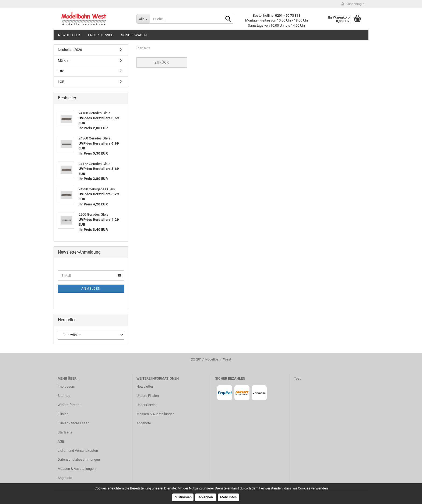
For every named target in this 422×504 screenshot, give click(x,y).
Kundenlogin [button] (353, 4)
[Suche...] (143, 19)
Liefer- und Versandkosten (78, 451)
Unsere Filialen (148, 396)
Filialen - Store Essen (73, 423)
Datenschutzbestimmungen (79, 459)
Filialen (63, 414)
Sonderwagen (134, 35)
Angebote (65, 478)
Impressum (66, 386)
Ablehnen (206, 497)
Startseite (65, 432)
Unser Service (101, 35)
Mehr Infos (228, 497)
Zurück (162, 62)
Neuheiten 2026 (70, 50)
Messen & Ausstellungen (77, 469)
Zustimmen (183, 497)
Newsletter (69, 35)
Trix (61, 71)
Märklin (64, 60)
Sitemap (64, 396)
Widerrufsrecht (69, 405)
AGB (61, 441)
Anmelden (91, 289)
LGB (61, 82)
